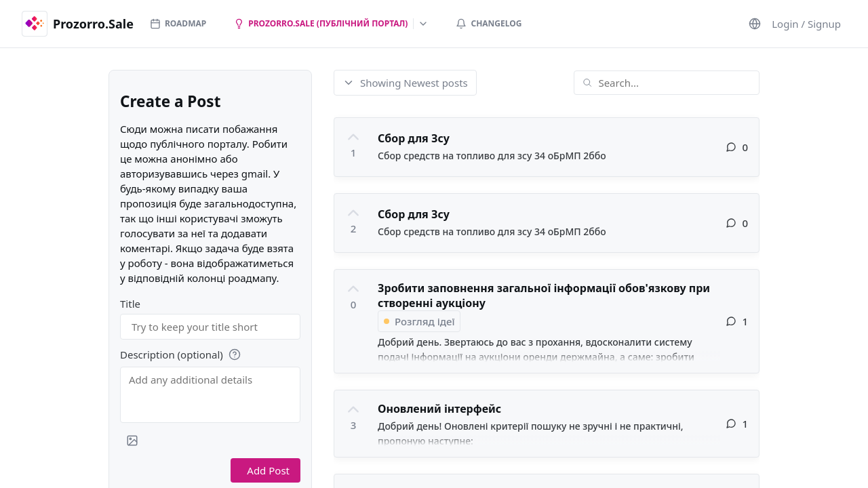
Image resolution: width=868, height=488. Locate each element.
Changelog (489, 23)
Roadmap (178, 23)
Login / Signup (806, 24)
